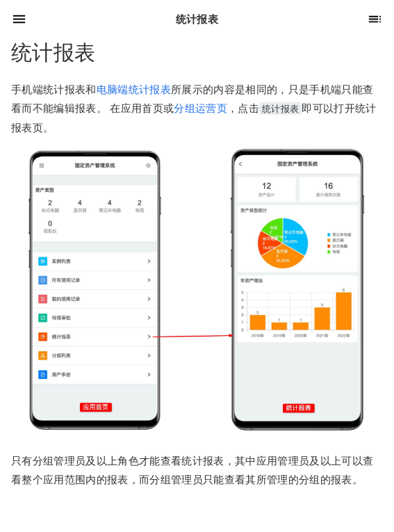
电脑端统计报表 (134, 89)
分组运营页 (200, 108)
